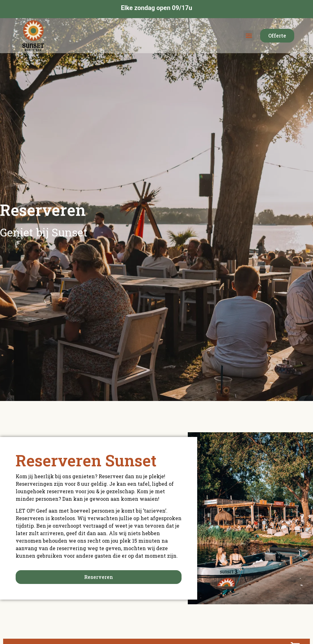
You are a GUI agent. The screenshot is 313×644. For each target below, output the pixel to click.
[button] (249, 35)
